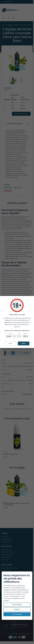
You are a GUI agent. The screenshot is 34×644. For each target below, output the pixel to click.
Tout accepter (17, 614)
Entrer (24, 343)
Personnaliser (17, 605)
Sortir (10, 343)
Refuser (17, 609)
